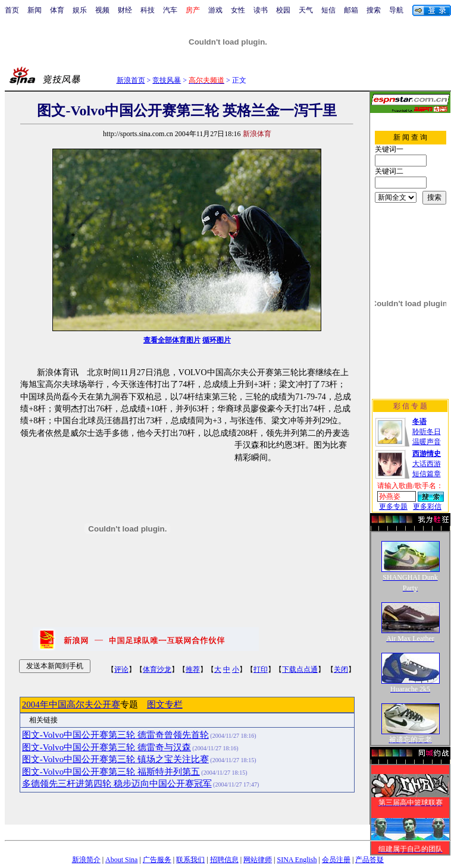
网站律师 (258, 860)
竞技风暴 (167, 80)
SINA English (297, 860)
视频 (102, 10)
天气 (306, 10)
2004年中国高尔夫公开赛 (71, 705)
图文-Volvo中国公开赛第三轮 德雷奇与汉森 (107, 747)
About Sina (121, 860)
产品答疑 (369, 860)
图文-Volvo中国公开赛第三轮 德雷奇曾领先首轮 (115, 735)
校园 (283, 10)
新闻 (35, 10)
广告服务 (157, 860)
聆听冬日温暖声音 (427, 432)
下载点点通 (300, 669)
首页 (12, 10)
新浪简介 (86, 860)
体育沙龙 (157, 669)
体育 (57, 10)
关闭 (341, 669)
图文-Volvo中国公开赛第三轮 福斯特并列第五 (111, 772)
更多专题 (393, 507)
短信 (328, 10)
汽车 (170, 10)
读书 (261, 10)
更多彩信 (427, 507)
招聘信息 (224, 860)
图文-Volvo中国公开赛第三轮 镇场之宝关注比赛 (115, 759)
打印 (261, 669)
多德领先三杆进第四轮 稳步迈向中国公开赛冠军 (117, 784)
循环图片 (217, 340)
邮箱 (351, 10)
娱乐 (80, 10)
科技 (148, 10)
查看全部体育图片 (172, 340)
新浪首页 (131, 80)
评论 (121, 669)
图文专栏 (165, 705)
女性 (238, 10)
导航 (396, 10)
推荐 (193, 669)
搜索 (374, 10)
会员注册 (336, 860)
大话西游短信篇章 (427, 464)
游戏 (215, 10)
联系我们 (190, 860)
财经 (125, 10)
